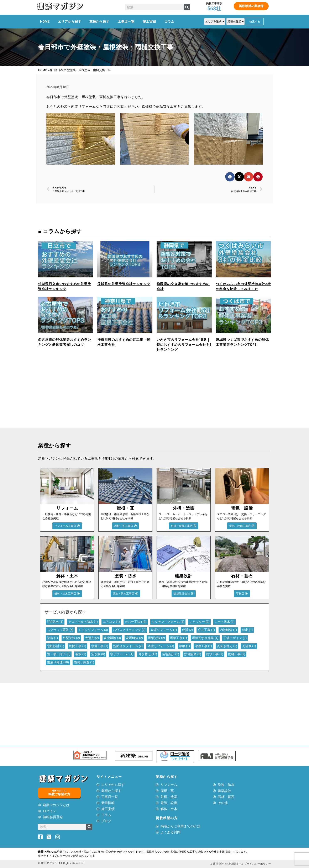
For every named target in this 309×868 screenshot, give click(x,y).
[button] (230, 177)
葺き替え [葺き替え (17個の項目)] (148, 654)
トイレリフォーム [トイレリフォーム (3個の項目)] (93, 630)
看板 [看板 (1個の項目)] (81, 654)
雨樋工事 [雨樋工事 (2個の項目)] (237, 654)
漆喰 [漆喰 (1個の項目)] (184, 646)
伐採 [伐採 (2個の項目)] (187, 630)
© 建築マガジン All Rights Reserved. (61, 863)
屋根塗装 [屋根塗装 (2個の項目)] (156, 638)
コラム (169, 22)
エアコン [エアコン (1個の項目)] (111, 622)
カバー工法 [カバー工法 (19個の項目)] (136, 622)
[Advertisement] (95, 397)
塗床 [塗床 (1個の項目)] (52, 638)
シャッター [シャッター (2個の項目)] (199, 622)
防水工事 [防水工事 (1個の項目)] (215, 654)
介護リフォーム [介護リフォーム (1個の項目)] (164, 630)
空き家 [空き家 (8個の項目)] (98, 654)
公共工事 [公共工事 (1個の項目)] (206, 630)
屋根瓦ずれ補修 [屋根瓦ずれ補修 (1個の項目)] (205, 638)
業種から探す (99, 22)
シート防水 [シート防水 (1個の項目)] (224, 622)
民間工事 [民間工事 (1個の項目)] (78, 646)
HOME (45, 22)
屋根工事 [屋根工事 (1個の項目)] (178, 638)
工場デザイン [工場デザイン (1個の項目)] (235, 638)
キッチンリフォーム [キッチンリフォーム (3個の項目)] (168, 622)
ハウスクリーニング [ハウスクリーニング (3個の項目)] (129, 630)
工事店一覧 (126, 22)
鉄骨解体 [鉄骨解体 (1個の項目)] (193, 654)
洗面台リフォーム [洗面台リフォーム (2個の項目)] (128, 646)
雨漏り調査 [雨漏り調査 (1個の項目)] (84, 662)
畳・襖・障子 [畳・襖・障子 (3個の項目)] (59, 654)
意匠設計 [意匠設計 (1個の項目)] (56, 646)
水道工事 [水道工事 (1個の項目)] (100, 646)
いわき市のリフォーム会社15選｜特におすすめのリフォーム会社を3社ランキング (184, 345)
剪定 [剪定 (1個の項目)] (247, 630)
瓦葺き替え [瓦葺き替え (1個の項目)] (227, 646)
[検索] (187, 7)
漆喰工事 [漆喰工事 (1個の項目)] (203, 646)
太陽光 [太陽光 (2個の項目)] (92, 638)
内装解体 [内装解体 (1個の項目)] (228, 630)
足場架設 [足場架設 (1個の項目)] (171, 654)
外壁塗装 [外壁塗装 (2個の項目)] (71, 638)
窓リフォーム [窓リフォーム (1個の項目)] (122, 654)
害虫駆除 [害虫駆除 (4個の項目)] (112, 638)
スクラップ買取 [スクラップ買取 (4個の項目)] (60, 630)
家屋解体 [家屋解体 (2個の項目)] (134, 638)
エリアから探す (69, 22)
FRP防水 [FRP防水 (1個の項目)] (55, 622)
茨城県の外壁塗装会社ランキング (124, 284)
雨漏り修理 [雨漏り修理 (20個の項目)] (58, 662)
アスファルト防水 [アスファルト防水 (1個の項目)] (83, 622)
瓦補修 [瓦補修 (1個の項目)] (249, 646)
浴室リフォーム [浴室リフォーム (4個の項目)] (161, 646)
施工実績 (149, 22)
